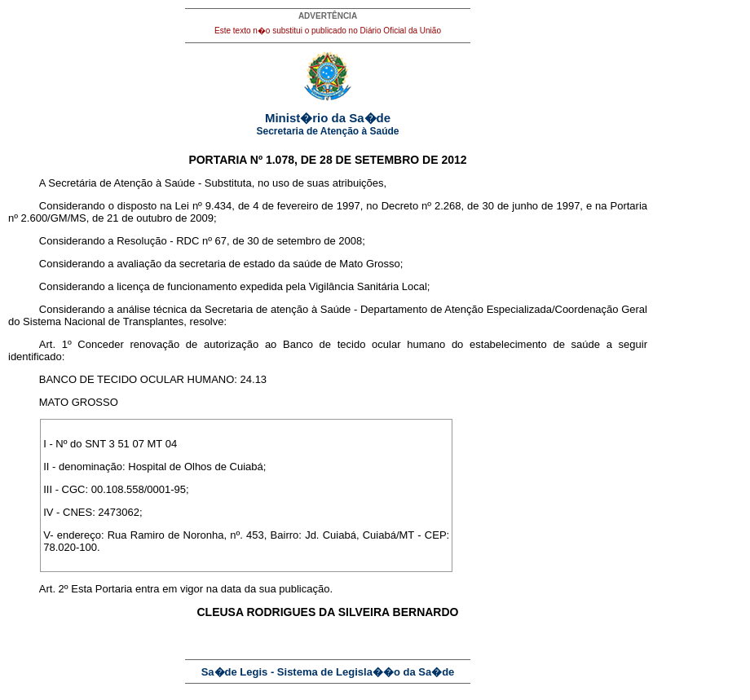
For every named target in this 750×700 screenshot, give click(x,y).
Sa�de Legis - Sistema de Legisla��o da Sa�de (328, 672)
